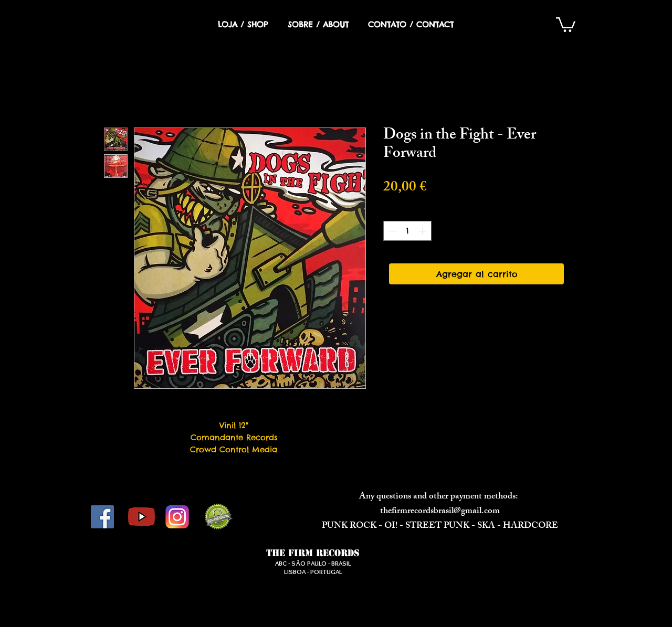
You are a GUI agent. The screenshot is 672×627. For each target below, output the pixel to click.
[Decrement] (392, 231)
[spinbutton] (408, 231)
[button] (566, 24)
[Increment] (423, 231)
